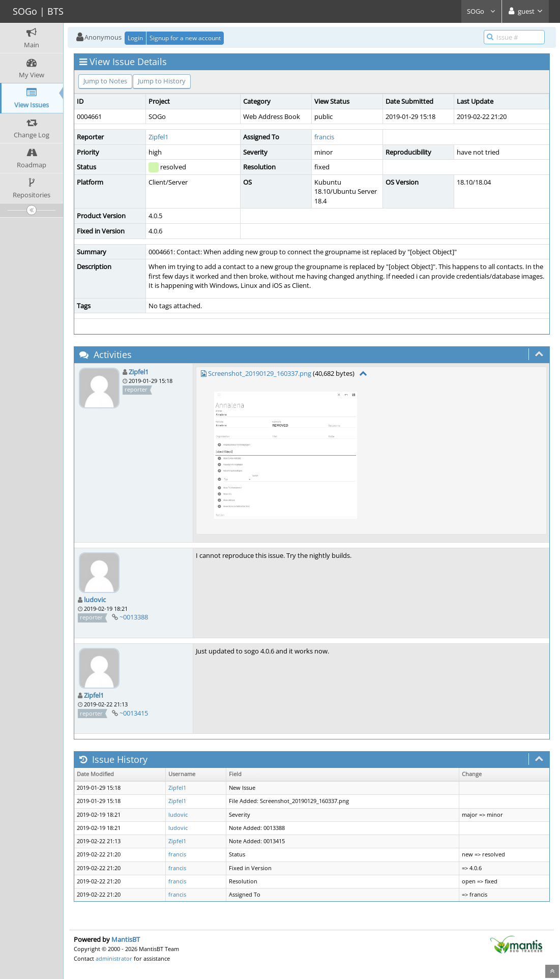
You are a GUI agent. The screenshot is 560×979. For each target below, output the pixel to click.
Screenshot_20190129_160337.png (260, 373)
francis (324, 137)
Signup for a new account (185, 38)
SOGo (481, 11)
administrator (114, 958)
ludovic (95, 600)
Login (135, 38)
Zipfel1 (158, 137)
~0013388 (134, 617)
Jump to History (162, 81)
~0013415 (134, 713)
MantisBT (126, 939)
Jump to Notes (105, 81)
